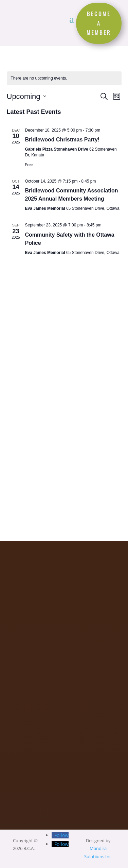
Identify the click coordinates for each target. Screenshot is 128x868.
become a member (99, 23)
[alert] (64, 78)
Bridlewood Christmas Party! (62, 140)
